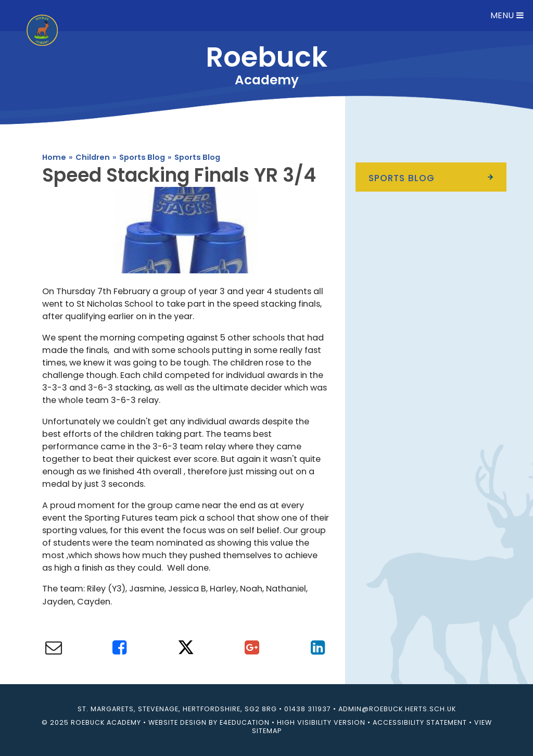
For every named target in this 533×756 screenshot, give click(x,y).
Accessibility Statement (420, 722)
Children (93, 157)
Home (54, 157)
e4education (245, 722)
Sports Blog (142, 157)
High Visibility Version (321, 722)
